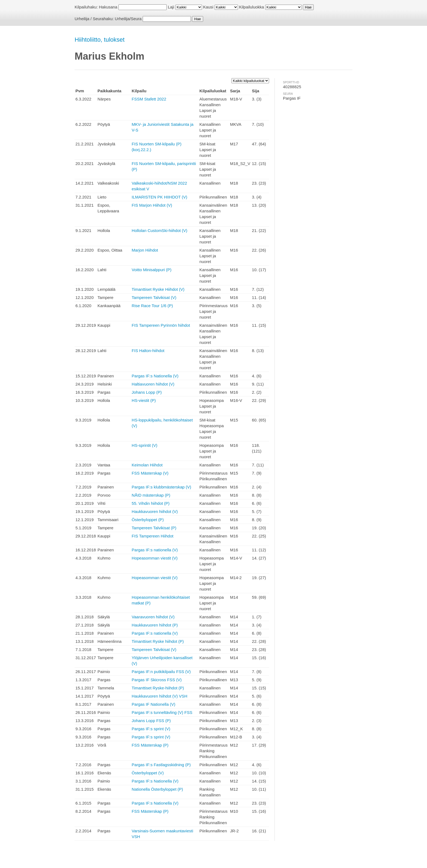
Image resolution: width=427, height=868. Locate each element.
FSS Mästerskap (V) (150, 473)
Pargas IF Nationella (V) (154, 704)
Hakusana (108, 7)
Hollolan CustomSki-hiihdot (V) (160, 230)
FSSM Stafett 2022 (149, 99)
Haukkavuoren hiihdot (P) (155, 625)
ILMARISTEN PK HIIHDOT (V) (160, 197)
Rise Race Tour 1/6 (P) (152, 306)
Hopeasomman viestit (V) (155, 558)
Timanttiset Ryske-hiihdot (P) (158, 688)
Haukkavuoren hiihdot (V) (155, 511)
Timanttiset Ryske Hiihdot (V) (158, 289)
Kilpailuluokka (252, 7)
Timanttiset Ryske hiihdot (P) (158, 641)
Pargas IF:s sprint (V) (151, 729)
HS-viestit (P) (144, 400)
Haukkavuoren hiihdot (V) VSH (160, 696)
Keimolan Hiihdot (147, 465)
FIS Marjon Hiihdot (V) (152, 205)
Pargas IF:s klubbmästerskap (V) (161, 487)
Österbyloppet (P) (148, 520)
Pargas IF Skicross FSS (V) (157, 680)
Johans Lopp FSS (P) (151, 721)
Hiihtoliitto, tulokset (100, 40)
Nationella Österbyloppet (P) (157, 789)
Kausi (208, 7)
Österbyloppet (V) (148, 773)
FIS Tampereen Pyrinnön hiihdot (161, 325)
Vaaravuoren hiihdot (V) (153, 617)
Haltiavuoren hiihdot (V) (153, 384)
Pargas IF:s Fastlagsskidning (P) (161, 765)
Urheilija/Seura (128, 19)
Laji (171, 7)
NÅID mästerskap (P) (151, 495)
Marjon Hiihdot (145, 250)
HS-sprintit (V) (145, 445)
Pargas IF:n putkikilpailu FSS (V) (161, 672)
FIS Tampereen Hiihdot (153, 536)
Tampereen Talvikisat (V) (154, 297)
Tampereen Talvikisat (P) (154, 528)
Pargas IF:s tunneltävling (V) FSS (162, 712)
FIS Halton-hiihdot (148, 351)
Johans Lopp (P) (147, 392)
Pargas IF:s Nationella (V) (155, 376)
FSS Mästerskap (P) (150, 745)
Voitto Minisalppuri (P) (152, 270)
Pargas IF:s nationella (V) (155, 550)
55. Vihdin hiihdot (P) (151, 503)
